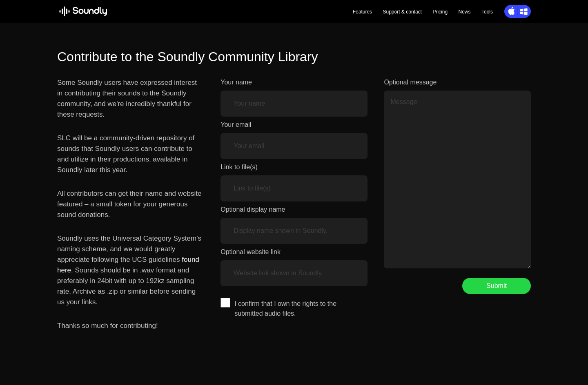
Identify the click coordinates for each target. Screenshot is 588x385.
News (465, 12)
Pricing (440, 12)
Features (362, 12)
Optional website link (251, 252)
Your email (236, 125)
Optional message (410, 82)
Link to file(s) (239, 167)
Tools (487, 12)
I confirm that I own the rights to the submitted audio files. (285, 309)
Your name (236, 82)
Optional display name (253, 209)
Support (402, 12)
